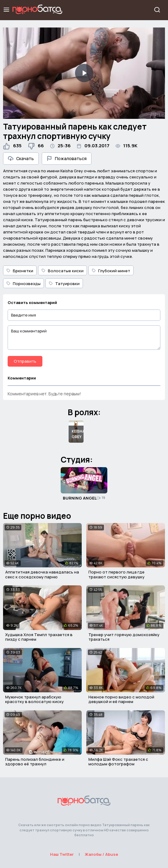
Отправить (25, 361)
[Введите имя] (84, 315)
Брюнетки (20, 271)
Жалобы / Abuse (101, 854)
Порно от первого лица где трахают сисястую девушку (116, 574)
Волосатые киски (63, 271)
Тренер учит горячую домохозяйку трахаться (124, 637)
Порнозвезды (23, 284)
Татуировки (64, 284)
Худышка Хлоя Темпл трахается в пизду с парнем (39, 637)
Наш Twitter (62, 854)
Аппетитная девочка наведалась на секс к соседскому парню (42, 574)
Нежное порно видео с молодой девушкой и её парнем (121, 699)
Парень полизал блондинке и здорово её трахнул (35, 762)
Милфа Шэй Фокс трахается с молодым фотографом (118, 762)
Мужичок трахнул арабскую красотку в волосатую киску (34, 699)
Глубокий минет (111, 271)
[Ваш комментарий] (84, 338)
